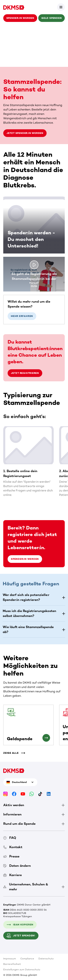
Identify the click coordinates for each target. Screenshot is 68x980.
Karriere (13, 875)
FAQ (10, 838)
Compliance (27, 959)
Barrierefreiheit (12, 964)
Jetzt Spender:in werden (25, 133)
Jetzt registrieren (25, 373)
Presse (11, 856)
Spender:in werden (20, 18)
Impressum (10, 959)
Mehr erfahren (22, 316)
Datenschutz (46, 959)
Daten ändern (17, 866)
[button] (34, 597)
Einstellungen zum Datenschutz (22, 969)
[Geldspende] (46, 738)
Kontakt (13, 847)
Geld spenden (51, 18)
